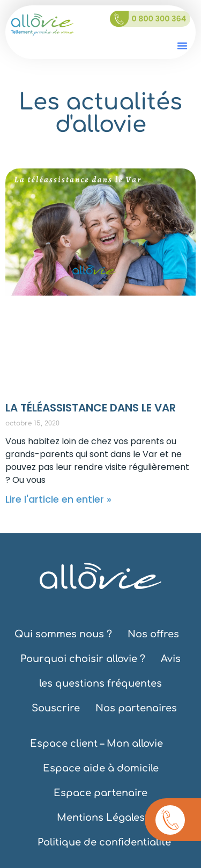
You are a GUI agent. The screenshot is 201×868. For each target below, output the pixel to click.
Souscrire (56, 708)
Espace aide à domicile (101, 768)
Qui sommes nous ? (63, 634)
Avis (171, 659)
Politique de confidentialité (104, 842)
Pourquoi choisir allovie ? (83, 659)
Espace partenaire (100, 793)
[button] (182, 46)
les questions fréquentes (100, 683)
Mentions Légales (101, 818)
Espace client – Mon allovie (96, 744)
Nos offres (153, 634)
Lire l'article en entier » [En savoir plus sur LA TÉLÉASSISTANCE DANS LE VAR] (58, 499)
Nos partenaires (136, 708)
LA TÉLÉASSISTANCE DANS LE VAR (91, 408)
